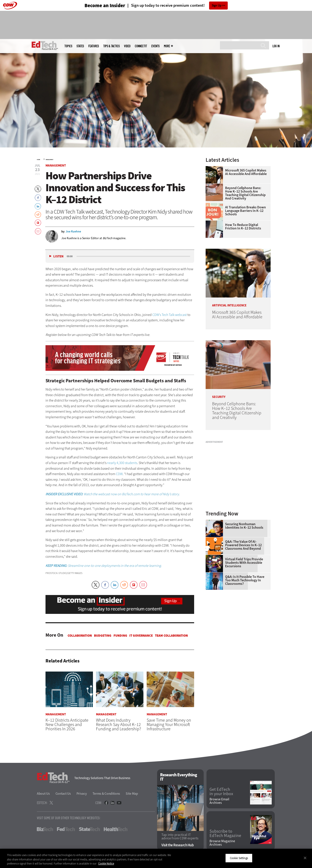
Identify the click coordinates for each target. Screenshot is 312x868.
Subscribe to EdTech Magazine (225, 834)
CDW (119, 474)
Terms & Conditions (106, 794)
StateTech (89, 829)
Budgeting (103, 636)
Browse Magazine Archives (222, 843)
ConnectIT (141, 46)
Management (50, 160)
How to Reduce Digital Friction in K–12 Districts (243, 227)
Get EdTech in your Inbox (221, 792)
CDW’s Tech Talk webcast (170, 315)
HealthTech (116, 829)
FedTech (66, 829)
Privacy (82, 794)
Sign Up (217, 6)
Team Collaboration (171, 636)
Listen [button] (58, 256)
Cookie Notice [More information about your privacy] (106, 864)
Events (155, 46)
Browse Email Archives (219, 801)
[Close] (305, 858)
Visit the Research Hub (178, 845)
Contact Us (63, 794)
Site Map (132, 794)
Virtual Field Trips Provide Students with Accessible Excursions (244, 563)
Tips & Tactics (111, 46)
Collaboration (80, 636)
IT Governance (141, 636)
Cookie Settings (239, 858)
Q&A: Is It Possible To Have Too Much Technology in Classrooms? (245, 580)
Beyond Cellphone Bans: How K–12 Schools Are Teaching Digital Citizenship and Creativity (245, 193)
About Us (43, 794)
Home (38, 160)
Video (127, 46)
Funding (120, 636)
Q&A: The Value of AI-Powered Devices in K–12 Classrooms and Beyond (243, 545)
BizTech (45, 829)
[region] (156, 858)
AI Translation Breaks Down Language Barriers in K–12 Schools (245, 211)
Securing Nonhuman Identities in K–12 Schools (244, 526)
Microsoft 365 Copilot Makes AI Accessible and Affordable (246, 172)
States (80, 46)
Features (93, 46)
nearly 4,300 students (122, 463)
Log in (276, 46)
